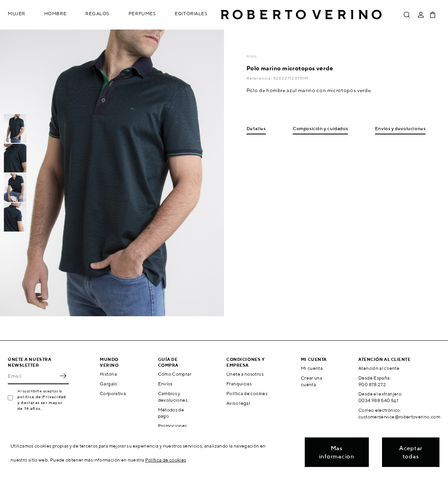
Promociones (173, 426)
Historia (108, 374)
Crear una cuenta (312, 381)
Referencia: (260, 78)
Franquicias (239, 384)
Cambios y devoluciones (173, 397)
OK (63, 376)
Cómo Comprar (175, 374)
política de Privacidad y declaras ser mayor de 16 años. (42, 402)
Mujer (16, 13)
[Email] (32, 376)
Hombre (55, 13)
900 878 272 (372, 384)
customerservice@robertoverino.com (399, 417)
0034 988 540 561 (378, 400)
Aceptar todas (411, 452)
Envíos (165, 384)
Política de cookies (247, 393)
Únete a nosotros (245, 374)
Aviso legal (238, 403)
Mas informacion (337, 452)
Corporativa (113, 393)
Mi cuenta (312, 368)
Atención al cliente (379, 368)
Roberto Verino (301, 15)
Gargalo (109, 384)
